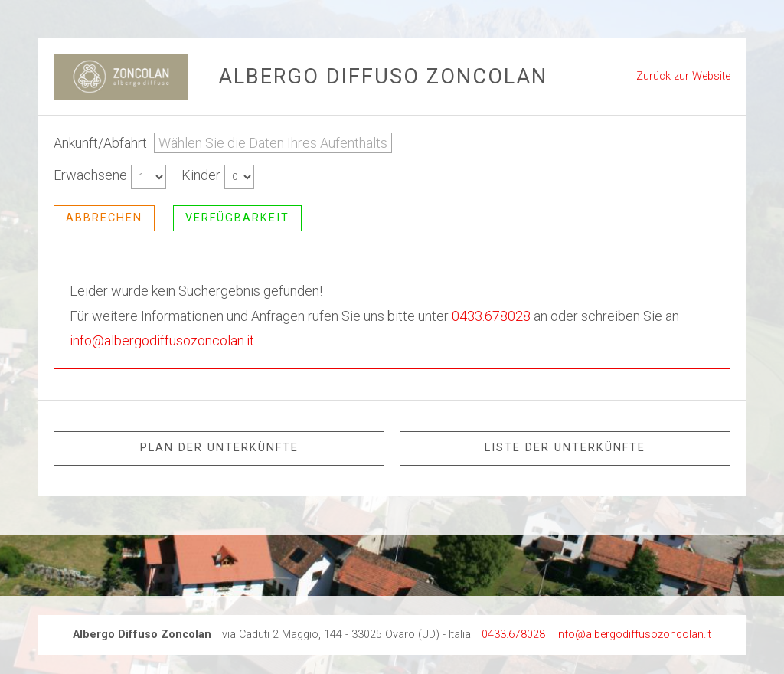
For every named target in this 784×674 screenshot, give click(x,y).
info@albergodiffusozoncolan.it (162, 340)
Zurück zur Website (683, 76)
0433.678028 (491, 316)
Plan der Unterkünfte (219, 448)
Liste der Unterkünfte (565, 448)
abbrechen (104, 218)
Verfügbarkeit (237, 218)
